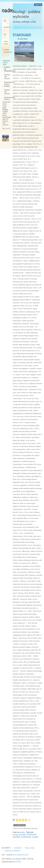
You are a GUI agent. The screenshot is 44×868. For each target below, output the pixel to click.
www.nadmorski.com (21, 855)
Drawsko (35, 837)
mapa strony (6, 43)
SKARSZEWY (26, 837)
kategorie (6, 28)
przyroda (22, 835)
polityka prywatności (6, 51)
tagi (5, 35)
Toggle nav (38, 5)
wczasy (22, 832)
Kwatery (7, 86)
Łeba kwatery (5, 109)
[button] (3, 138)
